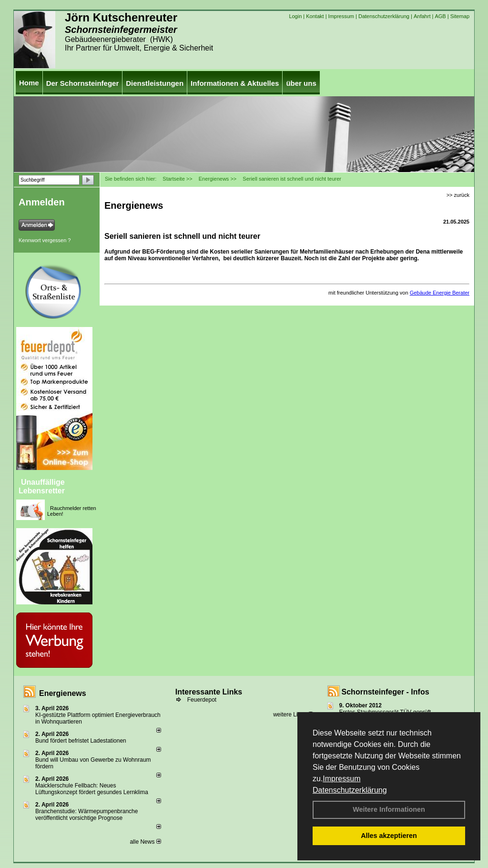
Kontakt (315, 16)
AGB (440, 16)
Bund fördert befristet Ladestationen (81, 741)
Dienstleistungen (155, 83)
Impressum (341, 779)
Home (29, 83)
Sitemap (460, 16)
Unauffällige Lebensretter (42, 486)
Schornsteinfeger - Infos (386, 692)
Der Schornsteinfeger (83, 83)
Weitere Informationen (389, 809)
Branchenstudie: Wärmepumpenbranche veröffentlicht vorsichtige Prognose (86, 815)
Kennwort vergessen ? (45, 240)
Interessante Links (209, 692)
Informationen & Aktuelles (235, 83)
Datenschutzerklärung (350, 790)
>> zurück (458, 195)
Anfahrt (422, 16)
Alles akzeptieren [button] (389, 836)
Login (295, 16)
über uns (301, 83)
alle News (145, 842)
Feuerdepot (202, 700)
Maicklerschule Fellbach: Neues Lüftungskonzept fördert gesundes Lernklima (92, 789)
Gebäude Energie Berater (440, 293)
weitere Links (293, 715)
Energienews (63, 693)
